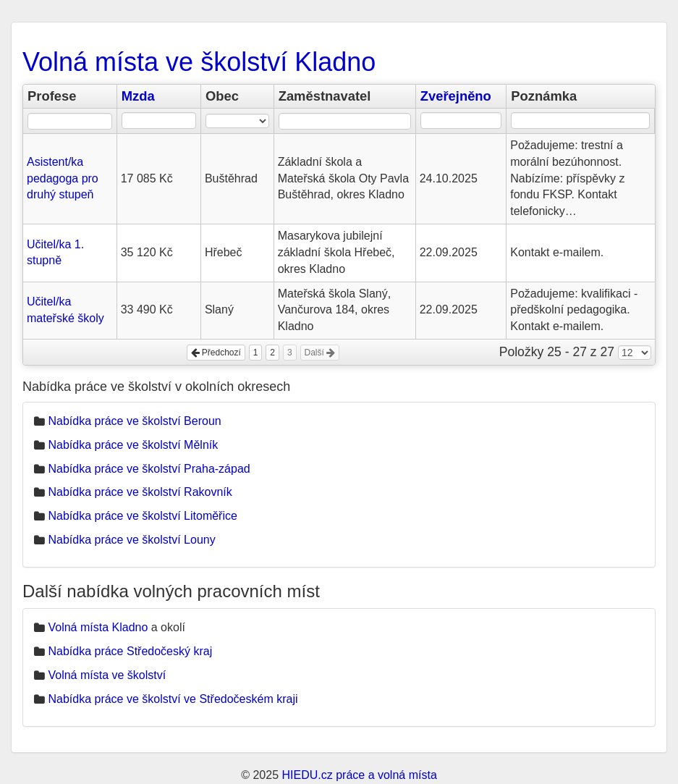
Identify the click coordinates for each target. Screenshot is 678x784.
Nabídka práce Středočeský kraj (130, 651)
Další (320, 353)
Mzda (138, 96)
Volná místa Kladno (98, 627)
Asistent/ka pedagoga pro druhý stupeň (63, 178)
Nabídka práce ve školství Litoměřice (142, 516)
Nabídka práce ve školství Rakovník (140, 492)
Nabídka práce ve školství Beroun (134, 421)
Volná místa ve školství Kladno (199, 62)
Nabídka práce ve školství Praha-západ (149, 469)
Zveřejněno (456, 96)
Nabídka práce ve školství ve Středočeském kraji (173, 699)
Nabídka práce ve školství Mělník (133, 445)
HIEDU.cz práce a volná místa (359, 775)
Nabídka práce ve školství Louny (131, 540)
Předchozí (216, 353)
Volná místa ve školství (107, 675)
